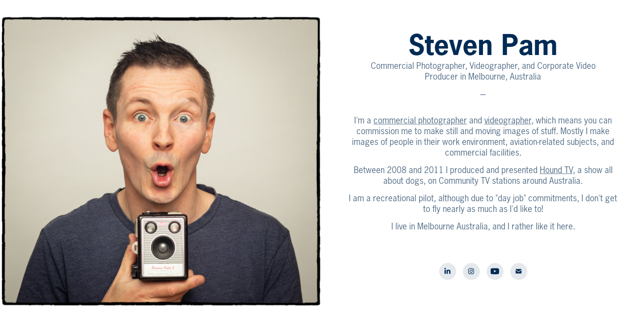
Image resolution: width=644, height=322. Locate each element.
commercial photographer (420, 120)
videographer (508, 120)
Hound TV (556, 170)
